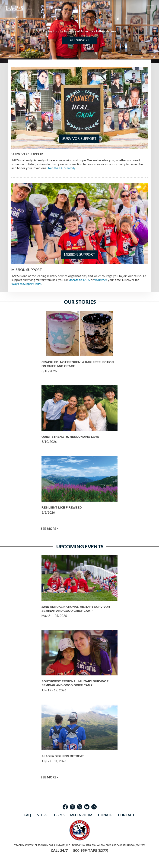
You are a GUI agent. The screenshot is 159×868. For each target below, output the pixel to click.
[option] (79, 31)
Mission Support (79, 254)
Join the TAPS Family (62, 168)
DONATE (105, 815)
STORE (42, 815)
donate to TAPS (80, 280)
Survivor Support (79, 139)
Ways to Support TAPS (26, 284)
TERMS (59, 815)
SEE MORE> (49, 529)
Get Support (80, 40)
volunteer (101, 280)
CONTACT (126, 815)
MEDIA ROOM (81, 815)
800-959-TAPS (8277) (91, 850)
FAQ (28, 815)
